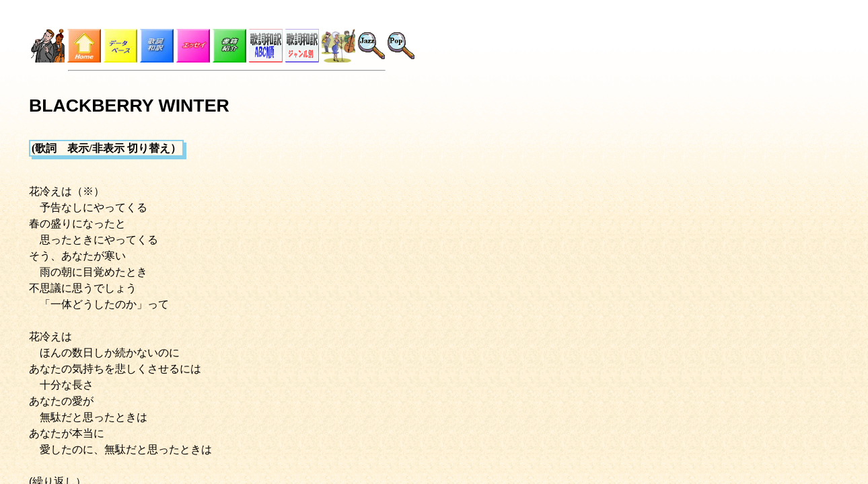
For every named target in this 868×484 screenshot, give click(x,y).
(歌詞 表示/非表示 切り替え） (106, 148)
